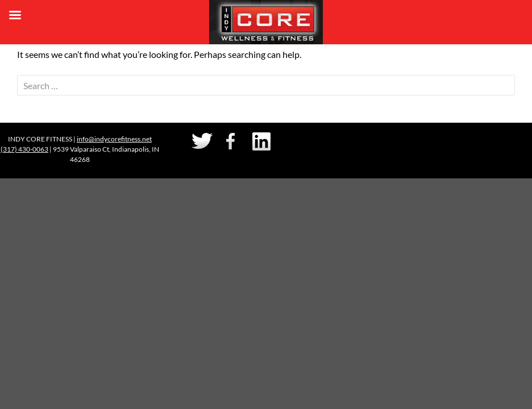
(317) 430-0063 (24, 149)
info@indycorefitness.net (114, 139)
